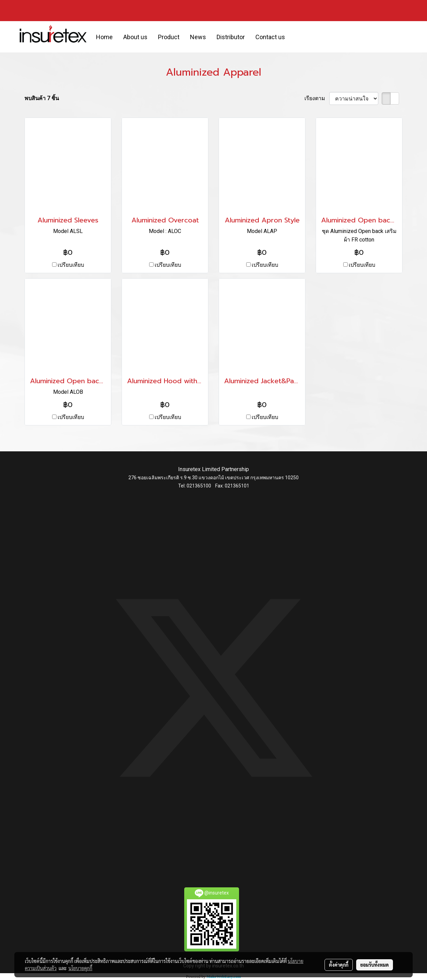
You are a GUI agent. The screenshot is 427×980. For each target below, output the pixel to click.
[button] (296, 37)
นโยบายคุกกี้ (80, 968)
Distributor (231, 37)
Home (104, 37)
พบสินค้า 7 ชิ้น (42, 98)
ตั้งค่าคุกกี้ (339, 965)
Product (169, 37)
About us (135, 37)
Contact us (270, 37)
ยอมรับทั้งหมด (375, 965)
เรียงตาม (317, 98)
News (198, 37)
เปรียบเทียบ (71, 265)
